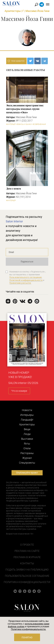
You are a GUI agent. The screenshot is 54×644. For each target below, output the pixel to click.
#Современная (39, 124)
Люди (27, 434)
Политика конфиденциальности (27, 582)
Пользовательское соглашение (27, 576)
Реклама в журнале (27, 557)
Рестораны (27, 453)
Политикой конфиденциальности (26, 280)
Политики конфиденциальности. (29, 629)
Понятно (27, 638)
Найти (37, 5)
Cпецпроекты (27, 463)
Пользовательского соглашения (26, 277)
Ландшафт (27, 420)
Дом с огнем (14, 188)
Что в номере (19, 391)
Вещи (27, 429)
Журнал (27, 458)
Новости (27, 410)
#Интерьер (11, 124)
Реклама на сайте (27, 551)
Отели (27, 448)
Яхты (27, 444)
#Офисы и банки (24, 124)
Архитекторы (13, 11)
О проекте (27, 545)
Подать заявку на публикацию (27, 570)
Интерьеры (27, 415)
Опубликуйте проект (27, 473)
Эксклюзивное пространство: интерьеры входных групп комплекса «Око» (25, 109)
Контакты (27, 563)
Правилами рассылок (20, 283)
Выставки (27, 439)
